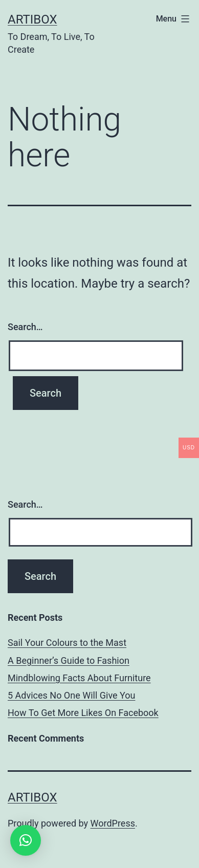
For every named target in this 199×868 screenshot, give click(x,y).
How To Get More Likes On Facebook (83, 713)
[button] (26, 840)
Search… (25, 327)
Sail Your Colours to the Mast (67, 643)
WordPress (113, 823)
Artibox (32, 19)
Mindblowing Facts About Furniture (79, 678)
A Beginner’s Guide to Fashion (69, 660)
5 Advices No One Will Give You (71, 695)
